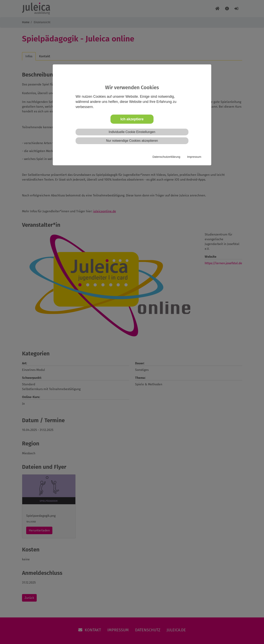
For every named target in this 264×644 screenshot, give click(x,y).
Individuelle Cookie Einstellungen (132, 132)
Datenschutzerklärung (166, 157)
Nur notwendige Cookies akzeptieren (132, 141)
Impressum (194, 157)
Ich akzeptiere (132, 119)
